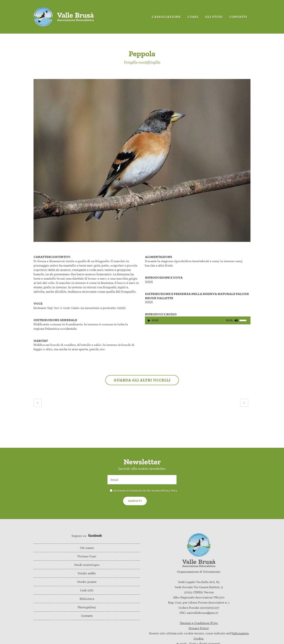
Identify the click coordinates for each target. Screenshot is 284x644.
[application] (198, 321)
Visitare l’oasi (87, 556)
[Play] (149, 321)
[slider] (245, 320)
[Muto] (236, 320)
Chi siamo (87, 548)
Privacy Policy (170, 491)
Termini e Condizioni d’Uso (199, 623)
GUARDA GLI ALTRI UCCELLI (142, 380)
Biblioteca (87, 599)
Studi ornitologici (87, 565)
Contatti (87, 616)
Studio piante (87, 582)
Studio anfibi (87, 573)
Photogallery (87, 607)
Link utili (87, 590)
